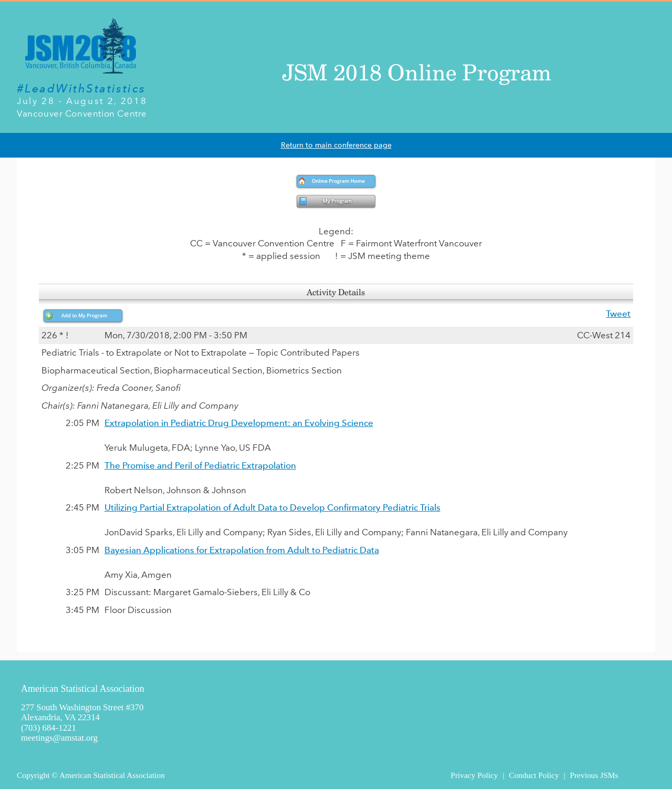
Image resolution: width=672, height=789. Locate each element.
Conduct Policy (534, 775)
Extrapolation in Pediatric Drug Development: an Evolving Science (239, 423)
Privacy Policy (474, 775)
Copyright (33, 775)
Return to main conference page (336, 145)
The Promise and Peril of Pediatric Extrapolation (200, 465)
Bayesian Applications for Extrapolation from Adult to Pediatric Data (242, 550)
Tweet (618, 314)
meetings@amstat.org (59, 738)
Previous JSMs (594, 775)
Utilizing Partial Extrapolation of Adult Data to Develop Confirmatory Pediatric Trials (272, 507)
